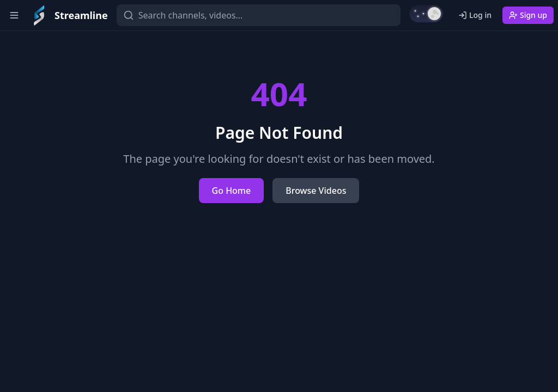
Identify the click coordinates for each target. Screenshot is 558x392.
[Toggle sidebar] (14, 15)
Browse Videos (316, 191)
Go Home (232, 191)
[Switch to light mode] (426, 14)
